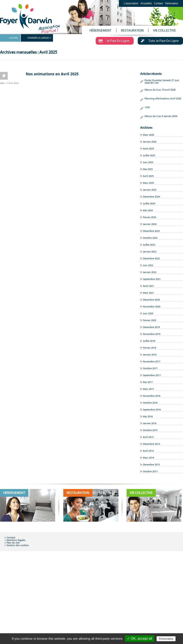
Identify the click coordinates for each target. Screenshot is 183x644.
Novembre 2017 (152, 361)
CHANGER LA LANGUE (38, 38)
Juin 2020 (148, 313)
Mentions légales (16, 540)
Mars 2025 (148, 183)
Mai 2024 (148, 210)
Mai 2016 (148, 416)
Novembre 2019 (152, 334)
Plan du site (13, 543)
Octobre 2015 (150, 430)
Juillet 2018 (149, 341)
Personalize (166, 639)
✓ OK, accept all (140, 639)
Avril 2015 (148, 437)
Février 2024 (150, 217)
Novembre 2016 (152, 396)
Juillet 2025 (149, 155)
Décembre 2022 (151, 258)
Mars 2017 (148, 389)
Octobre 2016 (150, 403)
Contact (159, 4)
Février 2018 (150, 348)
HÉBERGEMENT (100, 30)
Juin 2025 (148, 162)
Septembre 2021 (152, 279)
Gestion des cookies (18, 545)
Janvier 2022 (150, 272)
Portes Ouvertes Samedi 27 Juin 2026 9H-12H (162, 82)
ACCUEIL (14, 38)
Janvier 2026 (150, 142)
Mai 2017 (148, 382)
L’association (131, 4)
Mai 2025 (148, 169)
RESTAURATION (132, 30)
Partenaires (172, 4)
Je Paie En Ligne (113, 41)
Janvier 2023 (150, 252)
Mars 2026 (148, 135)
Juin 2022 (148, 265)
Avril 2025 (148, 176)
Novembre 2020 (152, 307)
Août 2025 (148, 149)
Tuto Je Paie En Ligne (158, 41)
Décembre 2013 (151, 465)
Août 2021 (148, 286)
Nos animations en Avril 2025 (52, 74)
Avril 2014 (148, 451)
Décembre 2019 (151, 327)
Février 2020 (150, 320)
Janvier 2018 (150, 355)
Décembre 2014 (151, 444)
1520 (147, 107)
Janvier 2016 (150, 423)
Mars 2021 (148, 293)
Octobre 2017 (150, 368)
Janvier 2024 (150, 224)
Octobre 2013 (150, 471)
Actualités (146, 4)
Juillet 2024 (149, 204)
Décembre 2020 (151, 300)
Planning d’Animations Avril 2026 (163, 99)
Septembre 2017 (152, 375)
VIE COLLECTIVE (165, 30)
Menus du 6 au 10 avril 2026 (160, 90)
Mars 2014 (148, 458)
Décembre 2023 (151, 231)
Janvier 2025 (150, 190)
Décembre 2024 (151, 197)
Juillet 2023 (149, 245)
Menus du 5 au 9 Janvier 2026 (161, 116)
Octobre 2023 (150, 238)
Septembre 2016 (152, 410)
